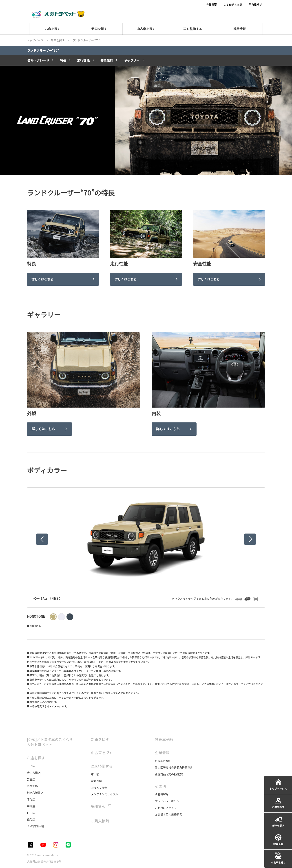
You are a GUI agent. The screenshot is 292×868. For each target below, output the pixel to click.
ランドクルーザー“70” (43, 50)
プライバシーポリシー (168, 801)
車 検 (95, 774)
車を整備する (102, 766)
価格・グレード (38, 60)
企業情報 (162, 753)
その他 (160, 786)
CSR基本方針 (163, 761)
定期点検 (96, 781)
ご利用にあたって (166, 808)
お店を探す (36, 758)
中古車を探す (102, 753)
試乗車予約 (164, 739)
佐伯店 (31, 819)
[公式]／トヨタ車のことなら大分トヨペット (50, 742)
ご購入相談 (100, 821)
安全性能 (107, 60)
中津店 (31, 806)
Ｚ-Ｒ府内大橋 (35, 826)
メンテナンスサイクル (104, 794)
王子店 (31, 766)
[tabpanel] (146, 121)
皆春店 (31, 779)
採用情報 (98, 806)
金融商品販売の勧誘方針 (170, 774)
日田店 (31, 813)
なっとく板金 (99, 788)
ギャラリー (132, 60)
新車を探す (100, 739)
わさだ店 (32, 786)
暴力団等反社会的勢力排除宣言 (174, 767)
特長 (63, 60)
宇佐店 (31, 799)
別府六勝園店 (35, 793)
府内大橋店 (34, 773)
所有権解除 (162, 794)
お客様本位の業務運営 (168, 814)
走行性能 (83, 60)
